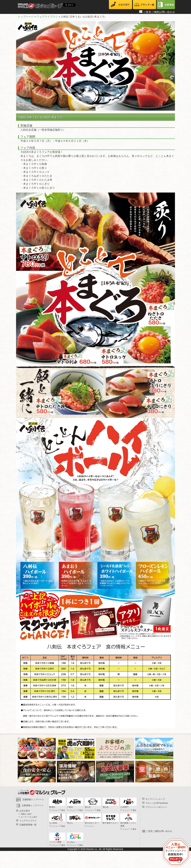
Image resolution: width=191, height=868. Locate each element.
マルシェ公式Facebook (157, 803)
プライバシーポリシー (156, 807)
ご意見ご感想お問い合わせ (159, 12)
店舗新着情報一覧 (28, 825)
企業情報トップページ (32, 805)
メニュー (55, 810)
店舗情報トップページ (33, 799)
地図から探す (26, 814)
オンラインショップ (155, 799)
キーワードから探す (29, 817)
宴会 (63, 810)
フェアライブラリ (28, 821)
